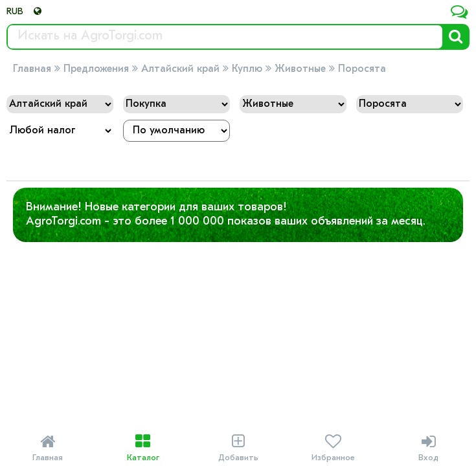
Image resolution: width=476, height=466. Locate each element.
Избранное (333, 448)
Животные (300, 69)
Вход (428, 448)
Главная (32, 69)
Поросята (362, 69)
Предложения (96, 69)
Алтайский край (180, 69)
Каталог (143, 448)
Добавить (238, 448)
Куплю (247, 69)
